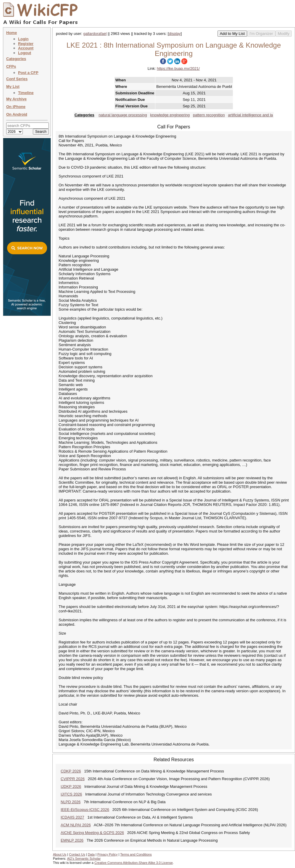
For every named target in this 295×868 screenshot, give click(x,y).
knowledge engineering (170, 115)
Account (26, 48)
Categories (16, 59)
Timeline (26, 93)
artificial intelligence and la (251, 115)
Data (91, 854)
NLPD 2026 (71, 802)
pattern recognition (209, 115)
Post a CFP (28, 73)
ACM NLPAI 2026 (76, 825)
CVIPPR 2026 (73, 779)
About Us (60, 854)
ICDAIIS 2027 (72, 817)
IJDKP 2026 (71, 786)
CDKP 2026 (71, 771)
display (175, 34)
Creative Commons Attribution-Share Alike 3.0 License (134, 863)
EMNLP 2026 (72, 840)
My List (13, 87)
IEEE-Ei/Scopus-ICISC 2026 (85, 810)
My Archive (16, 99)
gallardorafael (95, 34)
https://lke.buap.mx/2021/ (178, 68)
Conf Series (17, 79)
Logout (25, 53)
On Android (17, 114)
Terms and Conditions (136, 854)
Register (26, 44)
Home (12, 33)
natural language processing (123, 115)
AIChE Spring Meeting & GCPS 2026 (92, 833)
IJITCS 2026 (71, 794)
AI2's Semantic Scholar (84, 859)
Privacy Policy (107, 854)
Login (23, 39)
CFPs (11, 66)
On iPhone (16, 107)
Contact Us (77, 854)
